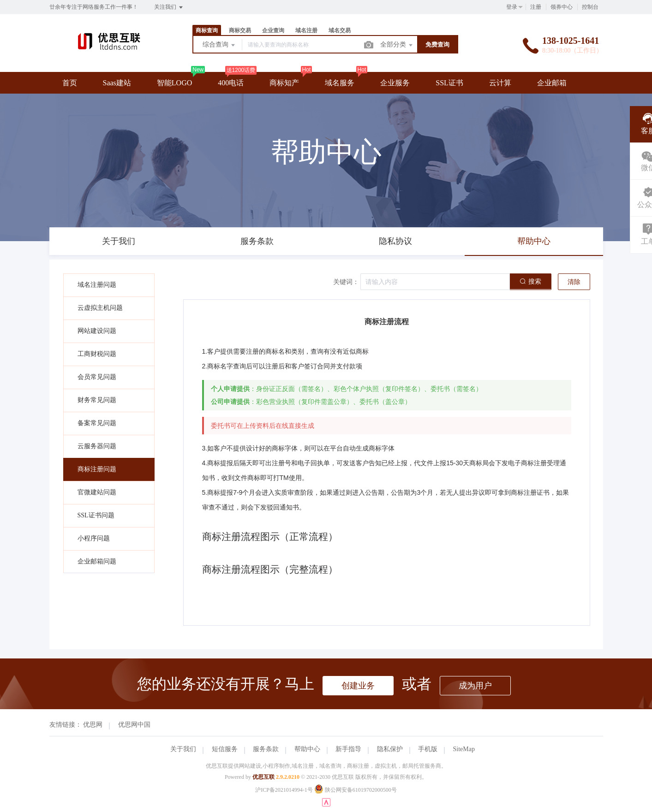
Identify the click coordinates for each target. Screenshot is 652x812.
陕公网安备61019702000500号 (356, 790)
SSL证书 (449, 83)
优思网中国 (134, 725)
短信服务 (225, 749)
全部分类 (397, 45)
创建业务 (358, 686)
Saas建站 (117, 83)
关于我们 (183, 749)
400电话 (231, 83)
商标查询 (207, 30)
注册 (536, 7)
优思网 (93, 725)
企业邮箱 (552, 83)
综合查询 (220, 45)
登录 (512, 7)
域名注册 (306, 30)
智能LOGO (174, 83)
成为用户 (475, 686)
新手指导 (348, 749)
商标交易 (240, 30)
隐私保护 (390, 749)
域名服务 (340, 83)
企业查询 (273, 30)
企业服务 (395, 83)
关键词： (346, 282)
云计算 (500, 83)
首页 (70, 83)
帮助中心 (307, 749)
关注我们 (169, 7)
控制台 (590, 7)
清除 (574, 282)
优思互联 (263, 777)
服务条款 (266, 749)
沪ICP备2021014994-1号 (284, 790)
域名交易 (340, 30)
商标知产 (284, 83)
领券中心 (562, 7)
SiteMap (464, 749)
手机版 (428, 749)
